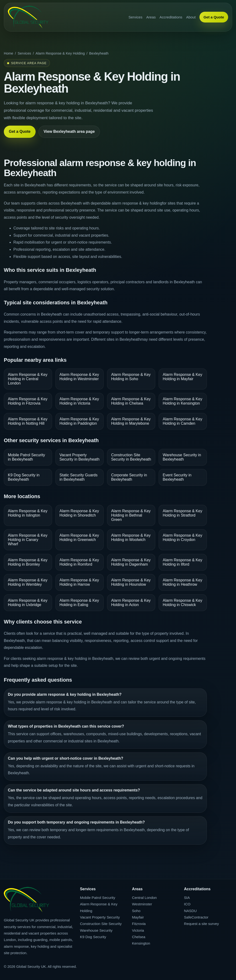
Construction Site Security (101, 924)
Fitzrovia (139, 924)
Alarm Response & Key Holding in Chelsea (131, 401)
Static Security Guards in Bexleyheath (78, 477)
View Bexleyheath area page (69, 131)
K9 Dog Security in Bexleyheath (24, 477)
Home (8, 53)
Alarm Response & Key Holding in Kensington (182, 401)
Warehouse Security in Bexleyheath (182, 457)
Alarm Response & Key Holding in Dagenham (131, 562)
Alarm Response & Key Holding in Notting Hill (28, 421)
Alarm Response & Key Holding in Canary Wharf (28, 540)
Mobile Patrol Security (98, 898)
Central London (144, 898)
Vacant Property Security (100, 917)
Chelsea (139, 937)
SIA (187, 898)
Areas (151, 17)
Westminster (142, 904)
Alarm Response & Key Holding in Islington (28, 513)
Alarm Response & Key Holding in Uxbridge (28, 603)
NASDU (190, 911)
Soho (136, 911)
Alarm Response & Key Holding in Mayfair (182, 377)
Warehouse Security (96, 930)
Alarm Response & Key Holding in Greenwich (79, 537)
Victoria (138, 930)
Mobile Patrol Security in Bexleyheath (27, 457)
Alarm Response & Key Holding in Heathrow (182, 582)
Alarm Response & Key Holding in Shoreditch (79, 513)
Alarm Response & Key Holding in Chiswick (182, 603)
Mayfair (138, 917)
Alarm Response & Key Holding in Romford (79, 562)
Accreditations (171, 17)
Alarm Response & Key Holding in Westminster (79, 377)
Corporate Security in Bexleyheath (129, 477)
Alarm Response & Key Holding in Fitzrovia (28, 401)
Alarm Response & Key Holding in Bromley (28, 562)
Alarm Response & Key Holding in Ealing (79, 603)
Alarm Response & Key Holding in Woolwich (131, 537)
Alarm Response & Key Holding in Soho (131, 377)
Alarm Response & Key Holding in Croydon (182, 537)
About (191, 17)
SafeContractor (196, 917)
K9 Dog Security (93, 937)
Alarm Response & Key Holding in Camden (182, 421)
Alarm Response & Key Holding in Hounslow (131, 582)
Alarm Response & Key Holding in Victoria (79, 401)
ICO (187, 904)
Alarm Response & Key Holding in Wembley (28, 582)
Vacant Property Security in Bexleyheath (79, 457)
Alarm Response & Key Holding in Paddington (79, 421)
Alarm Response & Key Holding (60, 53)
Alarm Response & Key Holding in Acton (131, 603)
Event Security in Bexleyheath (177, 477)
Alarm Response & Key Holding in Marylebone (131, 421)
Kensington (141, 943)
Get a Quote (214, 17)
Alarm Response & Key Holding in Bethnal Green (131, 515)
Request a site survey (201, 924)
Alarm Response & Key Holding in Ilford (182, 562)
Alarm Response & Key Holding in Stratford (182, 513)
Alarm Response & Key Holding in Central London (28, 379)
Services (135, 17)
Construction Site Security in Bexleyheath (131, 457)
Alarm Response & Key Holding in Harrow (79, 582)
